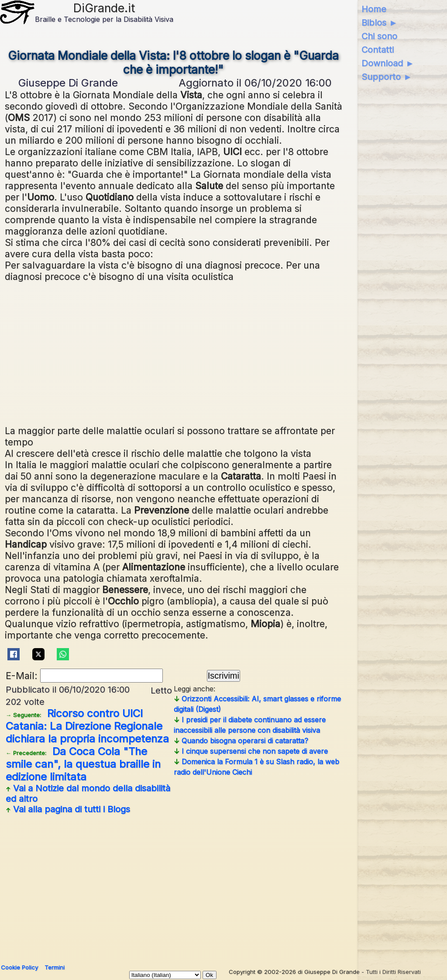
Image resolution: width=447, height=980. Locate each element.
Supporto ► (387, 77)
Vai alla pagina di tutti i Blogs (68, 809)
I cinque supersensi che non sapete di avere (251, 751)
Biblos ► (380, 23)
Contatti (378, 50)
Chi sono (379, 36)
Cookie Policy (19, 967)
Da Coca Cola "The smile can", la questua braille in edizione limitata (83, 764)
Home (374, 9)
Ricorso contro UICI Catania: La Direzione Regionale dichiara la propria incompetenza (87, 726)
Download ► (388, 63)
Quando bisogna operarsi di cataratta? (241, 741)
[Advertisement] (174, 352)
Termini (55, 967)
